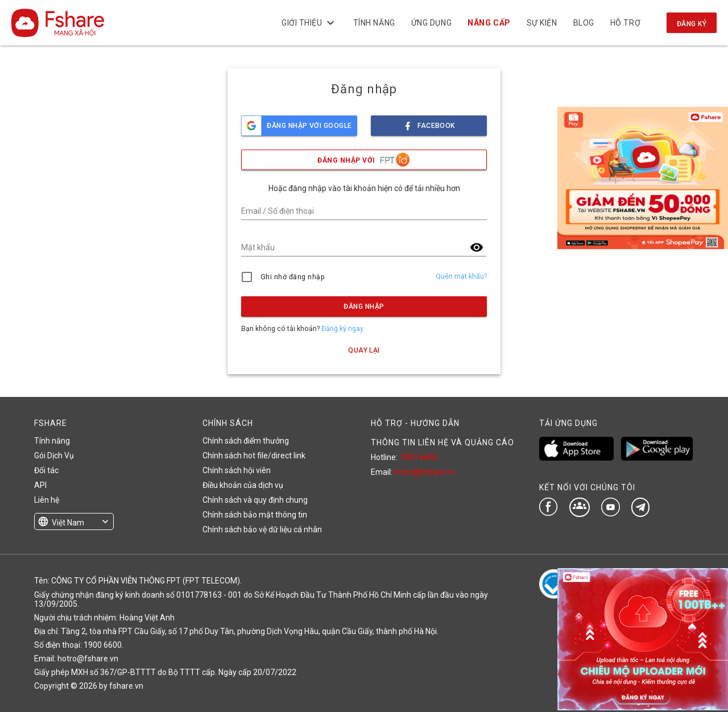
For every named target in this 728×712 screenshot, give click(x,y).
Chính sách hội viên (237, 470)
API (40, 485)
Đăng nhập (364, 307)
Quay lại (364, 350)
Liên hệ (47, 500)
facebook (429, 123)
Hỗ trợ (625, 23)
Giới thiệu (309, 23)
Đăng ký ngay (342, 329)
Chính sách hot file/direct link (254, 456)
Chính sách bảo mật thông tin (255, 515)
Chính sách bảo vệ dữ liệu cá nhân (262, 529)
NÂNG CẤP (489, 23)
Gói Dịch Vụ (54, 456)
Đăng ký (692, 24)
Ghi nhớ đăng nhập (293, 277)
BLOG (583, 23)
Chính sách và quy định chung (255, 500)
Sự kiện (541, 23)
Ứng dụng (431, 23)
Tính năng (374, 23)
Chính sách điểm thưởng (246, 441)
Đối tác (46, 470)
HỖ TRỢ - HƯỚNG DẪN (415, 423)
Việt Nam (68, 523)
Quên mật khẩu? (461, 276)
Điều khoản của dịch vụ (243, 485)
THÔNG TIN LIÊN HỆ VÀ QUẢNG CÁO (442, 442)
